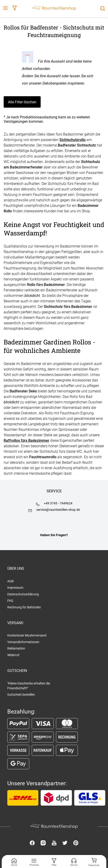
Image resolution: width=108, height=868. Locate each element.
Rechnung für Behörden (24, 607)
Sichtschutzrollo (72, 140)
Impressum (15, 588)
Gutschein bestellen (21, 695)
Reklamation (16, 648)
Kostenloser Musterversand (27, 635)
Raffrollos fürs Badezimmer (26, 441)
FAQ (10, 601)
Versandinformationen (23, 642)
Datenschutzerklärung (23, 594)
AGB (11, 581)
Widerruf (13, 655)
